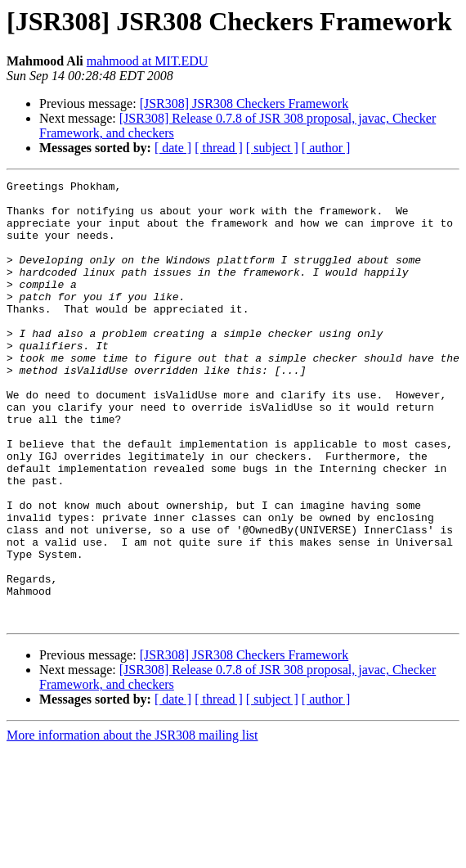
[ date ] (173, 148)
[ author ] (326, 148)
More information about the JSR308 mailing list (132, 823)
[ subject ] (272, 148)
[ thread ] (219, 148)
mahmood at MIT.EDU (148, 61)
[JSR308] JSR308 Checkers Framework (244, 103)
